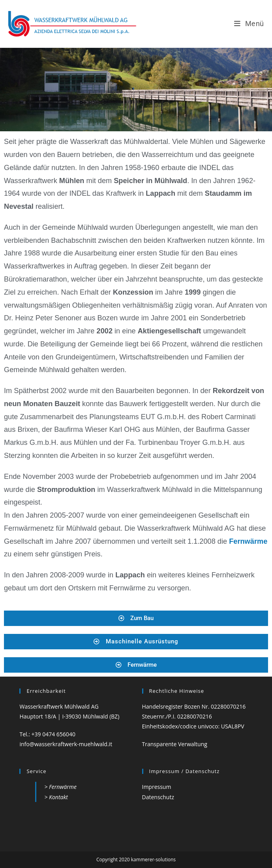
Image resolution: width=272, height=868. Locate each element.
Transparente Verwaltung (175, 744)
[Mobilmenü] (249, 24)
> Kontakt (56, 797)
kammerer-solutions (153, 859)
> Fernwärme (60, 787)
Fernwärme (248, 541)
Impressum (157, 787)
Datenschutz (158, 797)
